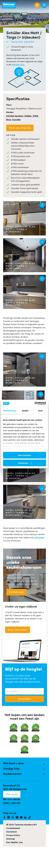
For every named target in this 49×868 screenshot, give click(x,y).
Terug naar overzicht (20, 42)
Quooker (16, 120)
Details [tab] (25, 411)
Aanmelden (24, 699)
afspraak (39, 537)
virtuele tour (18, 65)
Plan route (12, 794)
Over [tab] (40, 411)
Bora (9, 120)
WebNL (14, 842)
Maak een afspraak (20, 128)
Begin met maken (18, 630)
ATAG (35, 116)
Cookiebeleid (13, 828)
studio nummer (19, 72)
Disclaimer (12, 832)
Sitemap (11, 839)
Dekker (28, 116)
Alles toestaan (25, 455)
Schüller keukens (15, 116)
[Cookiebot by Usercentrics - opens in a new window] (35, 403)
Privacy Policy (13, 835)
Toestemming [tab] (9, 411)
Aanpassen (25, 463)
